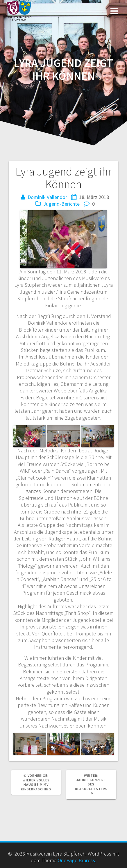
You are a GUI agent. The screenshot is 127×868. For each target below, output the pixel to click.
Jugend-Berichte (61, 204)
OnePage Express (76, 860)
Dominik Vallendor (47, 197)
